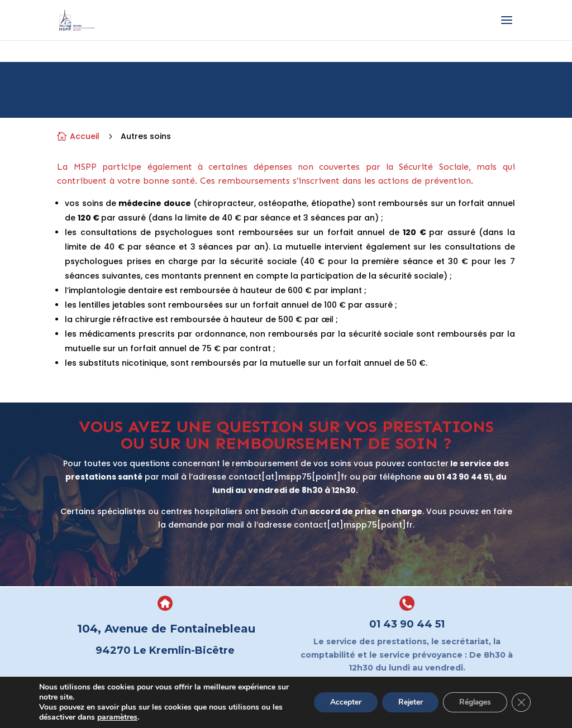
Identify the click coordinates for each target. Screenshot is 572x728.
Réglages (473, 702)
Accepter (340, 702)
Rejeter (406, 702)
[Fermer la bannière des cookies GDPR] (521, 702)
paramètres (117, 717)
